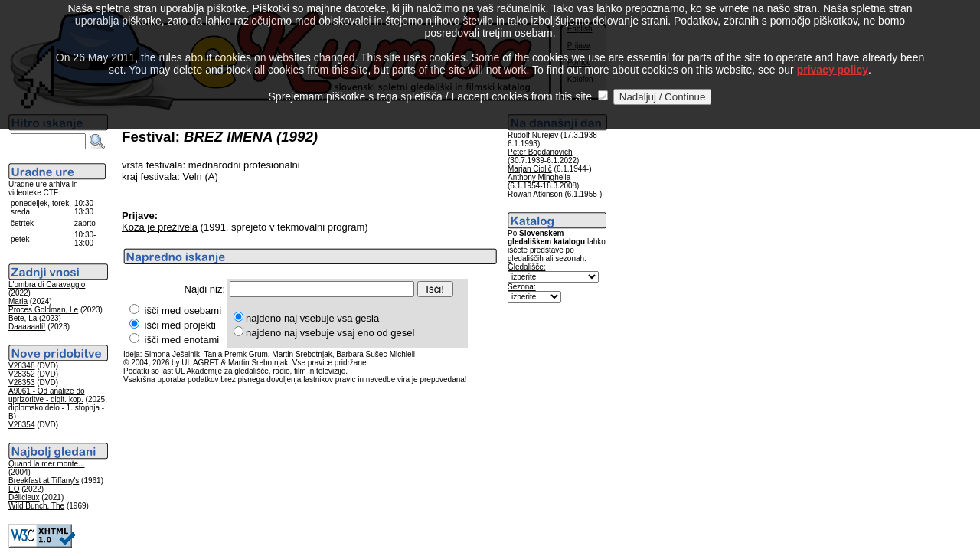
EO (14, 489)
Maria (18, 301)
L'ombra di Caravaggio (47, 285)
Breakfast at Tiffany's (44, 481)
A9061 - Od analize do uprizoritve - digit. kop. (47, 395)
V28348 (21, 366)
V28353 (21, 383)
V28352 (21, 374)
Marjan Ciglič (530, 169)
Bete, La (23, 318)
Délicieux (24, 497)
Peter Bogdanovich (540, 152)
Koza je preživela (160, 227)
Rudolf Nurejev (533, 135)
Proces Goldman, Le (43, 310)
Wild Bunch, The (36, 506)
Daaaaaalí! (27, 327)
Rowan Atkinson (535, 194)
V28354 (21, 425)
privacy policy (833, 53)
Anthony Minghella (539, 177)
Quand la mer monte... (47, 464)
